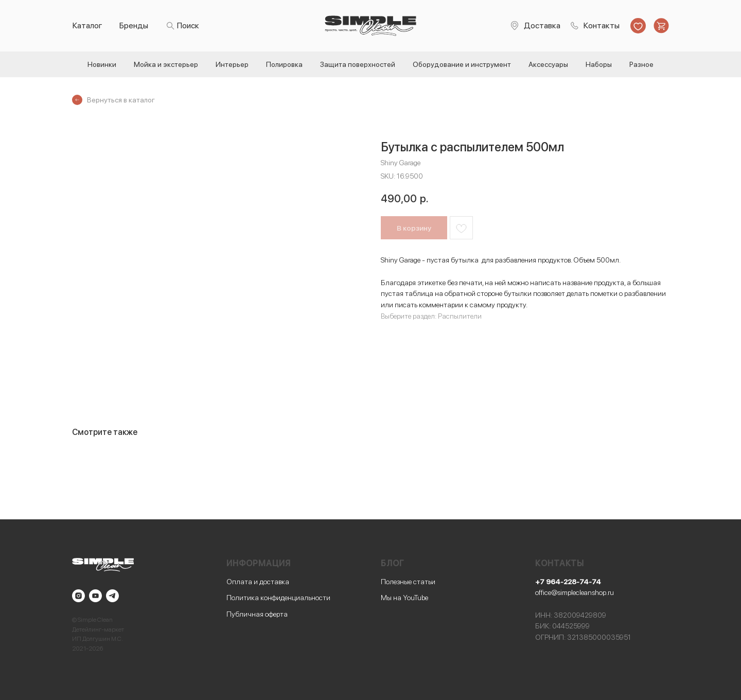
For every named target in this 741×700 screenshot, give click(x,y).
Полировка (284, 64)
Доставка (542, 25)
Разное (641, 64)
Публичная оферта (257, 614)
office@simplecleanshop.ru (575, 592)
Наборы (599, 64)
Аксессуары (548, 64)
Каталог (87, 25)
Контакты (602, 25)
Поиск (188, 25)
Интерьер (232, 64)
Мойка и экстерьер (166, 64)
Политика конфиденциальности (278, 598)
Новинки (102, 64)
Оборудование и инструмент (462, 64)
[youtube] (95, 596)
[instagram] (78, 596)
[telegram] (112, 596)
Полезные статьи (408, 582)
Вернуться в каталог (121, 100)
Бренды (134, 25)
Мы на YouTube (404, 598)
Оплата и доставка (258, 582)
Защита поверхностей (358, 64)
